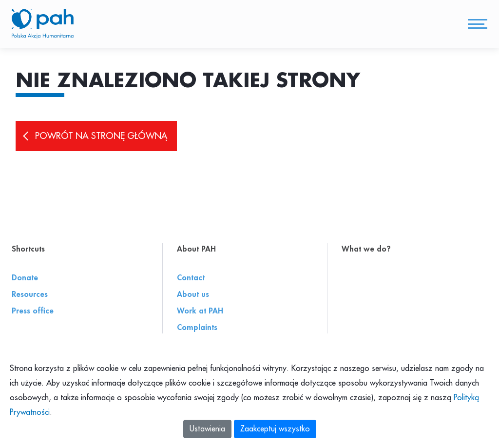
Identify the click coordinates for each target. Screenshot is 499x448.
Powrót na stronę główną (101, 137)
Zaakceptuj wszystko (275, 429)
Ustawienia (207, 429)
